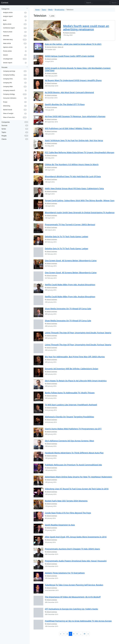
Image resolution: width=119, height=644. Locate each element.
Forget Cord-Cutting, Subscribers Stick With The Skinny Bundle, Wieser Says (80, 200)
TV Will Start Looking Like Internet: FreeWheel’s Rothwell (71, 405)
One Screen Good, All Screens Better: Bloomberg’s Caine (71, 261)
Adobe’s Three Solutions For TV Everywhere (65, 573)
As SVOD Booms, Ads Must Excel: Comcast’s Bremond (69, 92)
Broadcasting (59, 10)
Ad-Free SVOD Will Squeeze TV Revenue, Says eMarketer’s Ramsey (75, 116)
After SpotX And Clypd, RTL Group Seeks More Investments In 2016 (76, 537)
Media (50, 10)
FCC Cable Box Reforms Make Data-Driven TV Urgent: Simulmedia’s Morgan (79, 152)
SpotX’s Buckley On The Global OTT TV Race (65, 104)
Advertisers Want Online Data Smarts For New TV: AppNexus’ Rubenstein (78, 477)
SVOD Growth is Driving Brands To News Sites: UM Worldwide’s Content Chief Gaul (78, 69)
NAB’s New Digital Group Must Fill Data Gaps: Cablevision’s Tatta (74, 188)
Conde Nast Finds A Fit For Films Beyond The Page (68, 513)
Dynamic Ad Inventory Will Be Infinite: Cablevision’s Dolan (71, 369)
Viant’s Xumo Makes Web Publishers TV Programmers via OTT (73, 429)
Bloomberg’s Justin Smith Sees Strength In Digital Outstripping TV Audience (80, 212)
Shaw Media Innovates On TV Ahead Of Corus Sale (68, 309)
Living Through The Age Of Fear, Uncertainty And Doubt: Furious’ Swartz (78, 333)
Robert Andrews (52, 59)
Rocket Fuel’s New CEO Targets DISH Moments (66, 501)
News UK (60, 47)
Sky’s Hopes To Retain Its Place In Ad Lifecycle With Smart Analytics (76, 381)
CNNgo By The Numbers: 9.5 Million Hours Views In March (72, 164)
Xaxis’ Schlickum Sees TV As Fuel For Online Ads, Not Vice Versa (74, 140)
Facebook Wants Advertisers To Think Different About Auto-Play (74, 453)
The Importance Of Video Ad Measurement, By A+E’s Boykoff (73, 597)
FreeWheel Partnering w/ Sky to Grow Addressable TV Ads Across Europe (78, 621)
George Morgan (52, 47)
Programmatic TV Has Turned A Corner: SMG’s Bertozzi (70, 224)
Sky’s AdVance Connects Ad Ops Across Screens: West (69, 441)
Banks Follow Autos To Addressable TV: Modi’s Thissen (70, 393)
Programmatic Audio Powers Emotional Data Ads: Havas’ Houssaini (76, 561)
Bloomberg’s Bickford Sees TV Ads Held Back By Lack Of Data (73, 176)
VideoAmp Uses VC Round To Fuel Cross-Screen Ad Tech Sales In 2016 (77, 489)
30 (84, 634)
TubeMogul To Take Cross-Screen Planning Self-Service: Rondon (74, 585)
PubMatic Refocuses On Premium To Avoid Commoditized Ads (73, 465)
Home (37, 10)
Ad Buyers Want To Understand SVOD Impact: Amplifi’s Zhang (73, 80)
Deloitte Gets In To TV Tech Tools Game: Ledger (67, 237)
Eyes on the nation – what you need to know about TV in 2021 (73, 44)
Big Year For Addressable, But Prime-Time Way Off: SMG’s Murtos (75, 357)
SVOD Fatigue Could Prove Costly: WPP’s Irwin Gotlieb (69, 56)
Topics (44, 10)
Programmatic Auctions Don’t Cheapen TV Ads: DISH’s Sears (72, 549)
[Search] (97, 3)
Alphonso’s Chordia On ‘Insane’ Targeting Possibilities (69, 417)
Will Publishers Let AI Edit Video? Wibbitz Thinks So (68, 128)
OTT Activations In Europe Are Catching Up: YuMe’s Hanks (71, 609)
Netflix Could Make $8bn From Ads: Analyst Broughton (70, 285)
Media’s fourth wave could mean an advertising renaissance (86, 28)
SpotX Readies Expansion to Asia (60, 525)
